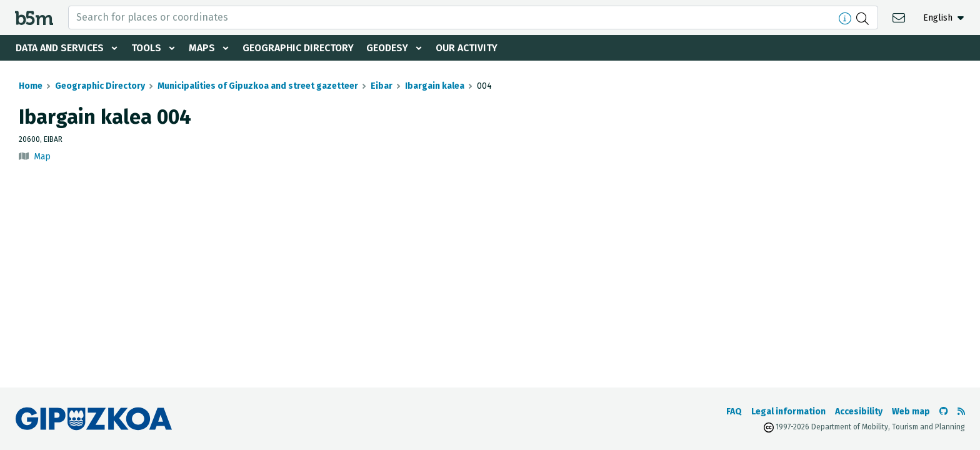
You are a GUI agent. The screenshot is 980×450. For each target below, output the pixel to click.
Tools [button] (147, 48)
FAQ (734, 412)
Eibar (382, 86)
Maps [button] (204, 48)
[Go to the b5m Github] (944, 412)
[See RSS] (961, 412)
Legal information (788, 412)
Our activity (471, 48)
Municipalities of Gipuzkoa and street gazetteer (258, 86)
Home (31, 86)
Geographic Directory (301, 48)
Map (42, 157)
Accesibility (859, 412)
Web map (911, 412)
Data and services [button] (60, 48)
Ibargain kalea (435, 86)
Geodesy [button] (391, 48)
